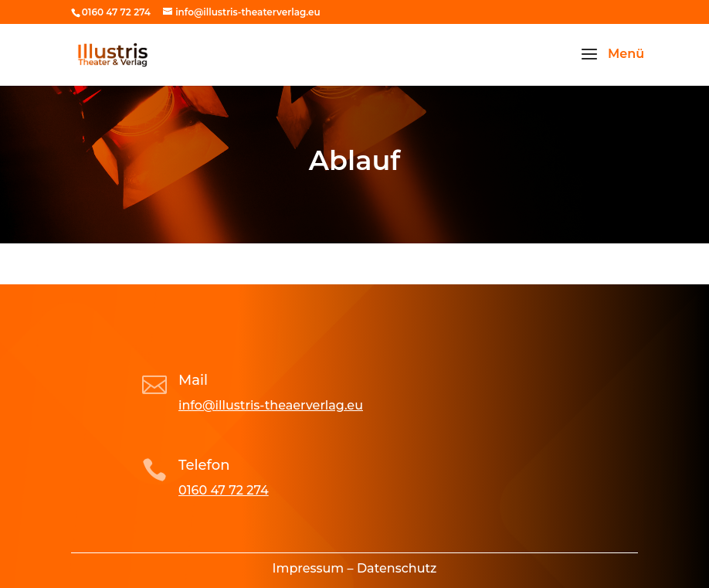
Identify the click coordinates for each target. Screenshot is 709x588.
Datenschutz (397, 568)
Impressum (309, 568)
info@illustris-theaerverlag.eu (271, 405)
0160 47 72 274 (224, 490)
